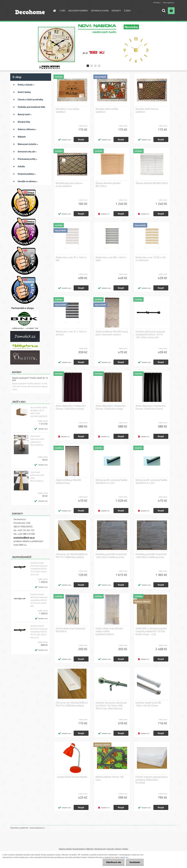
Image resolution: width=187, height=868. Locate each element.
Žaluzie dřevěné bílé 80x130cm (152, 183)
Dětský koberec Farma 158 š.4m (109, 778)
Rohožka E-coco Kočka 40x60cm (67, 110)
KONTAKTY (116, 11)
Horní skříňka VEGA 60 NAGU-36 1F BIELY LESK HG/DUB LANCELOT (39, 412)
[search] (164, 11)
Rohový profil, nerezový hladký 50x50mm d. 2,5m (111, 481)
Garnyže (111, 849)
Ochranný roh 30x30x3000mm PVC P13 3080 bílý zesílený (72, 556)
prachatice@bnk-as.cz (24, 538)
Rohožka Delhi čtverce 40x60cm (147, 110)
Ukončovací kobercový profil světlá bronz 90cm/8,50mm (37, 440)
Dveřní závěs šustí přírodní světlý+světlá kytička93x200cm (109, 631)
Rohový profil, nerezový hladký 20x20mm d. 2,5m (151, 481)
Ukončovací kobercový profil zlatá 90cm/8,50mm (37, 477)
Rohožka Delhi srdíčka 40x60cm (107, 110)
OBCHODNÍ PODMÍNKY (78, 11)
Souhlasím (135, 862)
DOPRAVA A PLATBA (100, 11)
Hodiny (125, 849)
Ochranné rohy (100, 849)
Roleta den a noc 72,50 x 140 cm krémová (151, 259)
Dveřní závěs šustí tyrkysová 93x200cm (70, 630)
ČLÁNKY (127, 11)
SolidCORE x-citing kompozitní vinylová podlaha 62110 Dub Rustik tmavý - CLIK (151, 631)
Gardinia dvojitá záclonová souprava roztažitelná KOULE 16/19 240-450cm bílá (39, 600)
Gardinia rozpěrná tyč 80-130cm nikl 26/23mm (149, 704)
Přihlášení (157, 3)
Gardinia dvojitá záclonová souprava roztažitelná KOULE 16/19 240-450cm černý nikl (39, 569)
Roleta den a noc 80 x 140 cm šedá (111, 259)
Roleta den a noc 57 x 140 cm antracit (71, 333)
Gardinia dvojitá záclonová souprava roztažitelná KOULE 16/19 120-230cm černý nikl (39, 632)
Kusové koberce (79, 849)
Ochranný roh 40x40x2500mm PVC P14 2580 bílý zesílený (72, 704)
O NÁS (63, 11)
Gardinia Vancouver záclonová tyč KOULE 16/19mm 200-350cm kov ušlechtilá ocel (111, 706)
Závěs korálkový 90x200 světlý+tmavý (68, 481)
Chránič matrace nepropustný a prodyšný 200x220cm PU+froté (152, 780)
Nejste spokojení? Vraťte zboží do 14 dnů (30, 379)
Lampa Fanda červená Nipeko (72, 777)
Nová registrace (169, 3)
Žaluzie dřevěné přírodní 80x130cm (108, 185)
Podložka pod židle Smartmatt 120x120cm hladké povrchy (111, 556)
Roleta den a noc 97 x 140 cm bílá (71, 259)
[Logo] (30, 11)
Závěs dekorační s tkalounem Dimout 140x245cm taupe (111, 407)
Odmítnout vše (114, 862)
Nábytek (90, 849)
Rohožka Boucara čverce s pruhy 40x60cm (69, 185)
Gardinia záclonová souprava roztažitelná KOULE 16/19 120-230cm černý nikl (150, 334)
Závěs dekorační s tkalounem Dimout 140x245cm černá (151, 407)
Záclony (118, 849)
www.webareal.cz (37, 828)
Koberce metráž (65, 849)
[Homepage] (54, 11)
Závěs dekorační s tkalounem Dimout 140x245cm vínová (71, 407)
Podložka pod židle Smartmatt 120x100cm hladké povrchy (151, 556)
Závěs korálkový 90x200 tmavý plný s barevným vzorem (112, 333)
